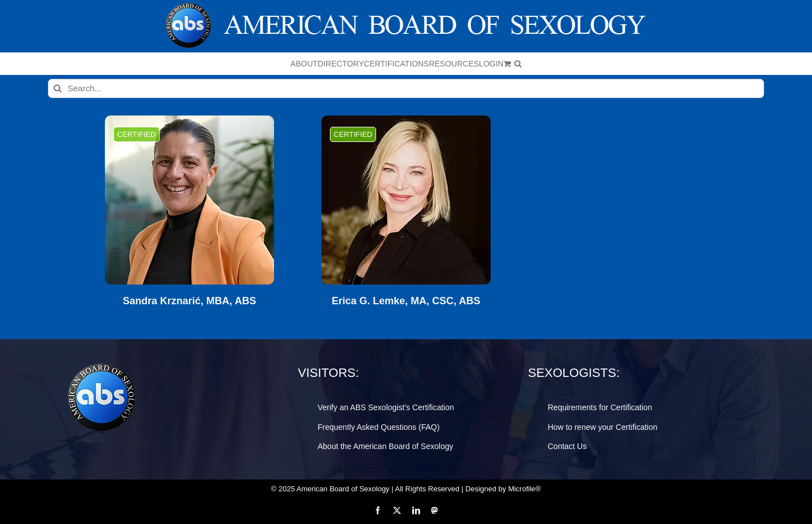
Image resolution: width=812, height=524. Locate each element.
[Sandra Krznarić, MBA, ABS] (189, 200)
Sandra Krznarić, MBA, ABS (189, 301)
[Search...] (406, 88)
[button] (518, 64)
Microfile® (524, 489)
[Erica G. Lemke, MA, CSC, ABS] (406, 200)
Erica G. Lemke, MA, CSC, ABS (406, 301)
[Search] (58, 88)
